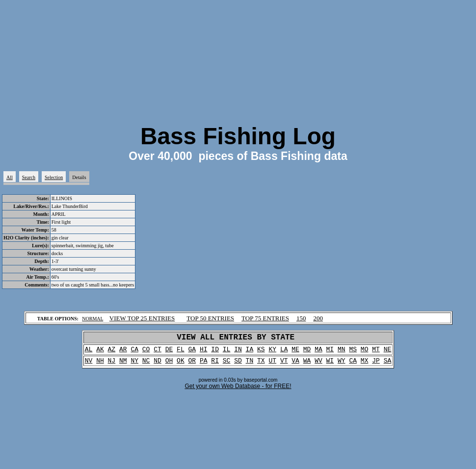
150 (301, 318)
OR (192, 365)
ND (158, 365)
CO (146, 352)
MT (376, 352)
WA (307, 365)
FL (181, 352)
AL (89, 352)
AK (100, 352)
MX (365, 365)
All (10, 177)
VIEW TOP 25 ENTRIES (142, 318)
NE (388, 352)
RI (215, 365)
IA (250, 352)
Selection (54, 177)
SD (238, 365)
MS (353, 352)
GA (192, 352)
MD (307, 352)
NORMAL (93, 319)
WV (318, 365)
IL (227, 352)
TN (250, 365)
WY (342, 365)
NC (146, 365)
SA (388, 365)
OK (181, 365)
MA (318, 352)
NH (100, 365)
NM (123, 365)
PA (204, 365)
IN (238, 352)
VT (284, 365)
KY (272, 352)
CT (158, 352)
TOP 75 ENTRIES (265, 318)
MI (330, 352)
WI (330, 365)
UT (272, 365)
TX (261, 365)
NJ (112, 365)
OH (169, 365)
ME (295, 352)
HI (204, 352)
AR (123, 352)
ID (215, 352)
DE (169, 352)
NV (89, 365)
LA (284, 352)
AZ (112, 352)
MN (342, 352)
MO (365, 352)
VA (295, 365)
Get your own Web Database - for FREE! (238, 391)
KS (261, 352)
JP (376, 365)
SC (227, 365)
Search (29, 177)
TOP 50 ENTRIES (210, 318)
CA (134, 352)
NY (134, 365)
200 (318, 318)
